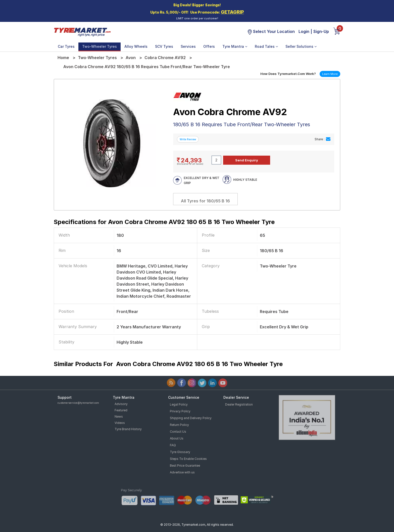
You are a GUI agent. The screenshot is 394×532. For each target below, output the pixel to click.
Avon (131, 58)
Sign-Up (321, 31)
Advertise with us (182, 472)
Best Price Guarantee (185, 465)
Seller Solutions (301, 46)
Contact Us (178, 432)
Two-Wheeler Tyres (100, 46)
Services (188, 46)
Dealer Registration (239, 404)
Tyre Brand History (128, 429)
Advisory (121, 404)
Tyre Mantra (235, 46)
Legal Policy (179, 404)
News (119, 416)
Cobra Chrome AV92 (165, 58)
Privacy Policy (180, 411)
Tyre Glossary (180, 452)
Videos (120, 423)
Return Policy (179, 425)
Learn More (330, 74)
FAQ (173, 445)
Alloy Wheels (136, 46)
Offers (209, 46)
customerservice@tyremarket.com (78, 403)
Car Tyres (66, 46)
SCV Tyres (164, 46)
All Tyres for (205, 201)
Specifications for (164, 222)
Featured (121, 410)
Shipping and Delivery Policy (191, 418)
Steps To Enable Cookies (188, 459)
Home (63, 58)
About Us (177, 438)
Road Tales (266, 46)
